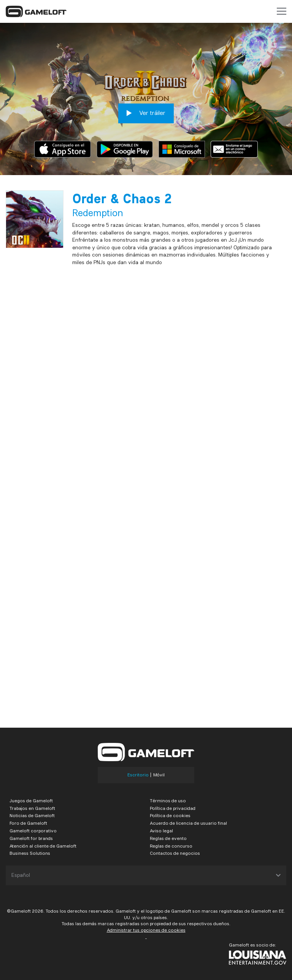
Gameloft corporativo (33, 831)
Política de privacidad (173, 808)
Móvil (159, 775)
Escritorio (138, 775)
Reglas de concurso (171, 846)
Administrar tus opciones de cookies (146, 930)
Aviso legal (161, 831)
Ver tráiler (146, 113)
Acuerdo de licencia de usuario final (188, 823)
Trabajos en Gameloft (32, 808)
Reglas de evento (168, 838)
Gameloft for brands (31, 838)
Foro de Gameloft (28, 823)
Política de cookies (170, 815)
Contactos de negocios (175, 853)
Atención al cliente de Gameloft (43, 846)
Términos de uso (168, 801)
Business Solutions (30, 853)
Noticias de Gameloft (32, 815)
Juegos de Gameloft (31, 801)
